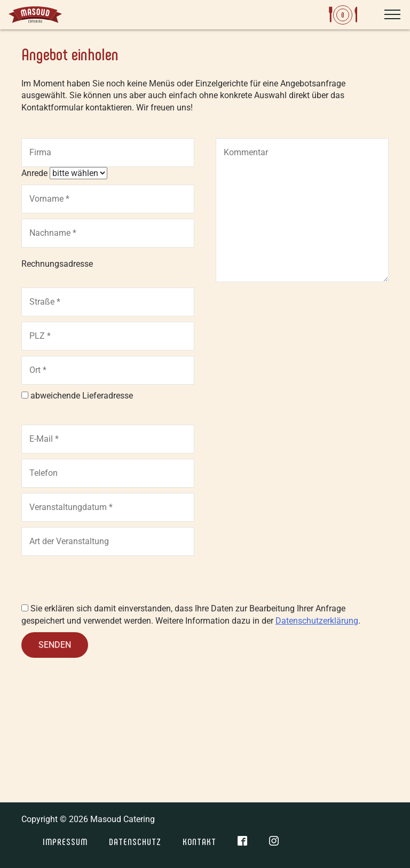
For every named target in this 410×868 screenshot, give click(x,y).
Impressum (65, 841)
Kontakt (199, 841)
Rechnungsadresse (57, 264)
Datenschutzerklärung (317, 621)
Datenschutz (135, 841)
